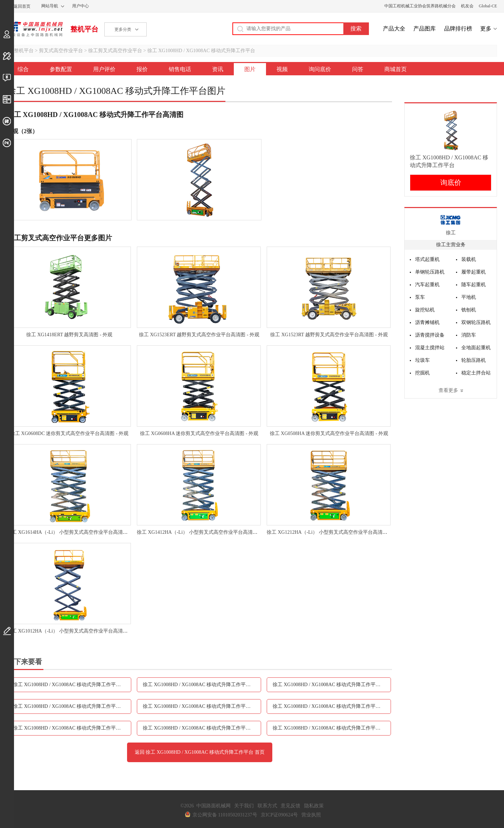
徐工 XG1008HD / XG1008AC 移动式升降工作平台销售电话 (72, 706)
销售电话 (180, 69)
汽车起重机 (427, 285)
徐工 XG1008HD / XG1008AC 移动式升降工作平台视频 (72, 728)
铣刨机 (469, 310)
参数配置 (61, 69)
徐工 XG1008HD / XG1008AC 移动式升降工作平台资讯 (202, 706)
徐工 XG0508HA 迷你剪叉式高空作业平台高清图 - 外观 (329, 433)
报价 (142, 69)
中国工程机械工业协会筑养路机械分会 (420, 6)
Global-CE (488, 6)
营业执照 (311, 815)
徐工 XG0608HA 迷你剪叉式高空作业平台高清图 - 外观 (199, 433)
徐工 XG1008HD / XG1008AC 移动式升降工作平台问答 (331, 728)
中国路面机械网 (35, 29)
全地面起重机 (476, 348)
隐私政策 (314, 806)
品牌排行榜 (458, 29)
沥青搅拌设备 (430, 335)
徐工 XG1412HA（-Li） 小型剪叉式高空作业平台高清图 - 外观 (204, 532)
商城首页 (395, 69)
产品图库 (425, 29)
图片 (250, 69)
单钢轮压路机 (430, 272)
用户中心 (80, 6)
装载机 (469, 259)
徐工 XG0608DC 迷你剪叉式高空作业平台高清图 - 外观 (69, 433)
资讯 (218, 69)
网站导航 (50, 6)
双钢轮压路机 (476, 322)
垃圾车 (422, 360)
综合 (23, 69)
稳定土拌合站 (476, 373)
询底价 (451, 182)
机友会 (467, 6)
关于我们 (244, 806)
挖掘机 (422, 373)
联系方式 (267, 806)
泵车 (420, 297)
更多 (486, 29)
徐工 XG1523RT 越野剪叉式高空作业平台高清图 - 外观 (329, 335)
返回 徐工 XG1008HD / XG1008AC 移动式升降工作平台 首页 (200, 752)
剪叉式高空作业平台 (61, 51)
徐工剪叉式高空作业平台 (115, 51)
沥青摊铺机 (427, 322)
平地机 (469, 297)
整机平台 (84, 29)
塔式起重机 (427, 259)
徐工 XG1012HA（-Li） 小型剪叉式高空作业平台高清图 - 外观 (74, 631)
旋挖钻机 (425, 310)
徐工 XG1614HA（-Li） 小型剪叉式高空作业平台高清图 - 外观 (74, 532)
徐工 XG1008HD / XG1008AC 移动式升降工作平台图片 (331, 706)
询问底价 (320, 69)
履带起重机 (474, 272)
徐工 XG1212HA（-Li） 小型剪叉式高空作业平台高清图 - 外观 (334, 532)
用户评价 (104, 69)
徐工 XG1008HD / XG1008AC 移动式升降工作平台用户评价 (202, 685)
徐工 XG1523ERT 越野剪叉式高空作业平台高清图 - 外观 (199, 335)
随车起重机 (474, 285)
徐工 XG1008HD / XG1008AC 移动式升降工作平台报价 (331, 685)
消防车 (469, 335)
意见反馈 (290, 806)
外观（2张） (22, 131)
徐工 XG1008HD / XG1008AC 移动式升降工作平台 (201, 51)
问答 (358, 69)
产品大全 (394, 29)
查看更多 (448, 390)
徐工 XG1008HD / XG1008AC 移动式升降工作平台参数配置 (72, 685)
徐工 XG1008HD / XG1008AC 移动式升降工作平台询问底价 (202, 728)
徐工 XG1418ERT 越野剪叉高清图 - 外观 (69, 335)
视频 (282, 69)
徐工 (451, 233)
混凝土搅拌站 (430, 348)
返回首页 (22, 6)
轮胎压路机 (474, 360)
